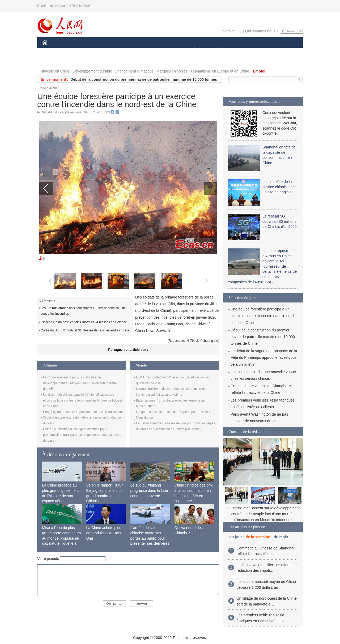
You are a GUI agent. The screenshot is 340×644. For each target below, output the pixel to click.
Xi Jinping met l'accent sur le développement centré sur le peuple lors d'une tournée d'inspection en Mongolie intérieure (263, 514)
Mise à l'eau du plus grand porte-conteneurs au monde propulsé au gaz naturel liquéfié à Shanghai (62, 538)
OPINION (284, 50)
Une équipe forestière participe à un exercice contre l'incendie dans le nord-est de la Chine (263, 316)
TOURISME (260, 50)
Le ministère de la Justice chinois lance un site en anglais (279, 187)
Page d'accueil (49, 88)
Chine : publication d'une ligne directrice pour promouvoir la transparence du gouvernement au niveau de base (83, 435)
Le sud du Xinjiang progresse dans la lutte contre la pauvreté (149, 490)
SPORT (237, 50)
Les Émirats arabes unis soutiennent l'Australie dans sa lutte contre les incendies (83, 311)
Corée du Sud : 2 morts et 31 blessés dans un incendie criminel (85, 330)
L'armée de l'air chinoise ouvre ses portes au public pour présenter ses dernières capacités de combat (150, 538)
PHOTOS (53, 61)
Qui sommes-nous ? (262, 31)
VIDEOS (75, 61)
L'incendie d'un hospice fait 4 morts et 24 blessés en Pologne (84, 322)
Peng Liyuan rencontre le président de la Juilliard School (83, 412)
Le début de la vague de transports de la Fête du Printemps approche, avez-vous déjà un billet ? (264, 357)
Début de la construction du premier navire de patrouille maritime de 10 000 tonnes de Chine (263, 337)
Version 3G (232, 31)
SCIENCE (145, 50)
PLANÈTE (216, 50)
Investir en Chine (56, 71)
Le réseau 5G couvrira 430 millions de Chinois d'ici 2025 (280, 221)
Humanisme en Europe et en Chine (220, 71)
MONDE (99, 50)
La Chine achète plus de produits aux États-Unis (104, 533)
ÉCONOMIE (75, 50)
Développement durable (92, 71)
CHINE (52, 50)
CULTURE (168, 50)
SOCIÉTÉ (192, 50)
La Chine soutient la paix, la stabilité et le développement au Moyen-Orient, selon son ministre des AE (80, 383)
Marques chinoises (172, 71)
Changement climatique (134, 71)
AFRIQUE (121, 50)
